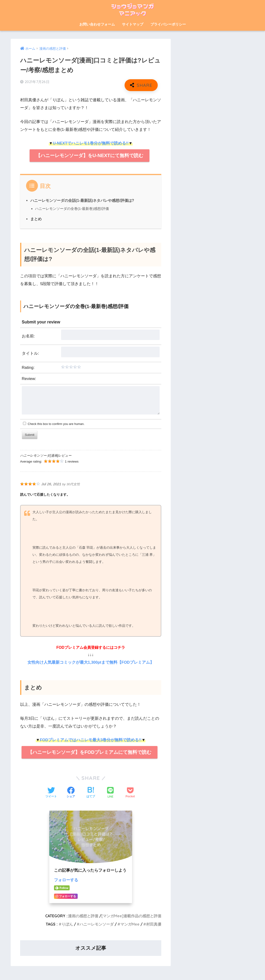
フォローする (66, 880)
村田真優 (154, 924)
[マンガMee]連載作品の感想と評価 (131, 916)
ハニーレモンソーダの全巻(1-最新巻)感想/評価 (72, 209)
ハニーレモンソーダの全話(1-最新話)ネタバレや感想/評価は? (82, 200)
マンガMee (130, 924)
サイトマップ (133, 24)
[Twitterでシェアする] (51, 793)
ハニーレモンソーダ (97, 924)
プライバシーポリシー (168, 24)
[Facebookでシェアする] (71, 793)
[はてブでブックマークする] (91, 793)
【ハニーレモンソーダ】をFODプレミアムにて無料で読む (90, 752)
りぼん (67, 924)
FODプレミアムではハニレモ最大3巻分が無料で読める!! (91, 740)
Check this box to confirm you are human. (54, 424)
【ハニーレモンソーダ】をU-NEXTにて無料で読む (90, 155)
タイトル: (30, 353)
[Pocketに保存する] (130, 793)
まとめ (36, 219)
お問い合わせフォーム (97, 24)
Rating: (28, 368)
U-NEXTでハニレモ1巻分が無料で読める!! (91, 143)
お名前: (28, 336)
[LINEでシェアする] (110, 793)
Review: (29, 379)
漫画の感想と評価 (83, 916)
